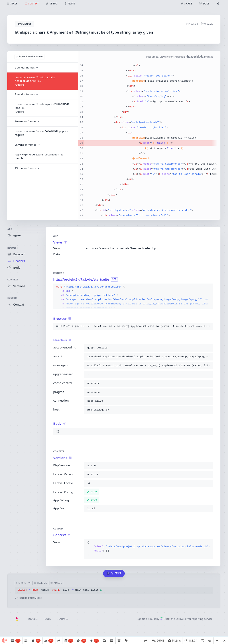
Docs (48, 619)
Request (13, 248)
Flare (165, 619)
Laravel (63, 619)
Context (13, 280)
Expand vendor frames (30, 57)
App (10, 229)
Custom (12, 298)
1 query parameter (29, 598)
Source (32, 619)
